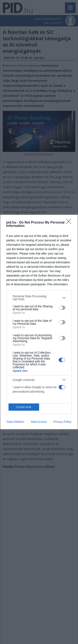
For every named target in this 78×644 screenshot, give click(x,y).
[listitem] (39, 298)
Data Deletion (15, 422)
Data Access (39, 422)
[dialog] (39, 322)
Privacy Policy (62, 422)
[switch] (62, 308)
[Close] (70, 223)
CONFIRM (24, 407)
